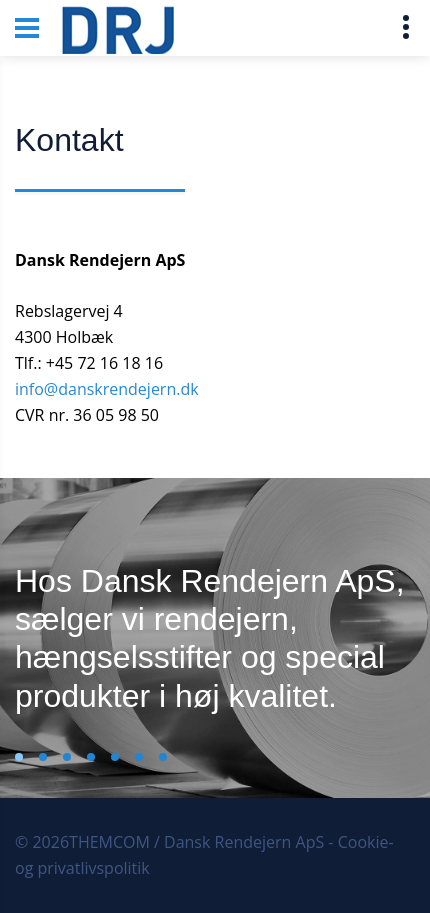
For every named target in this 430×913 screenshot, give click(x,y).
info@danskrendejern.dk (107, 389)
